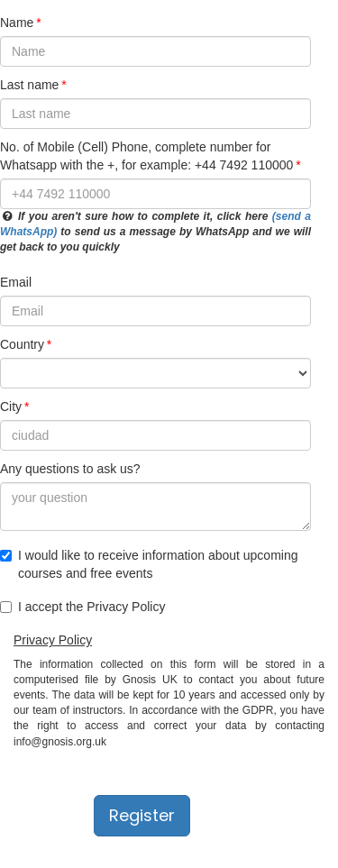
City (11, 407)
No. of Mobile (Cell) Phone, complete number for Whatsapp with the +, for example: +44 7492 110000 (146, 156)
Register (142, 815)
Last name (29, 85)
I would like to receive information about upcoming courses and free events (149, 564)
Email (16, 282)
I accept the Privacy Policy (82, 607)
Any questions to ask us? (70, 469)
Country (22, 344)
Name (17, 23)
